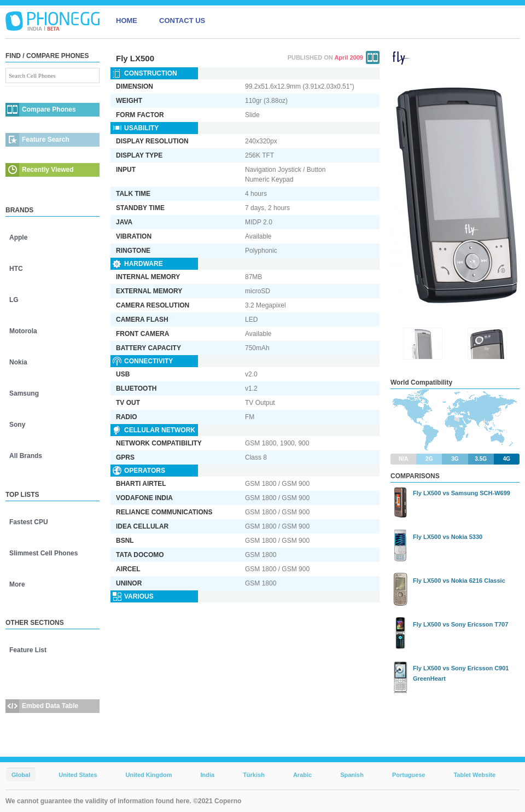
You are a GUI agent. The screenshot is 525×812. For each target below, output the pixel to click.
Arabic (302, 775)
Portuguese (409, 775)
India (207, 775)
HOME (127, 21)
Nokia (18, 362)
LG (14, 300)
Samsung (24, 393)
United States (78, 775)
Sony (17, 425)
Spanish (352, 775)
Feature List (28, 650)
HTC (16, 269)
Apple (18, 237)
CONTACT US (182, 21)
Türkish (254, 775)
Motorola (23, 331)
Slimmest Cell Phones (43, 553)
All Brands (26, 456)
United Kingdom (149, 775)
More (17, 584)
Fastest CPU (29, 522)
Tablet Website (474, 775)
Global (21, 775)
